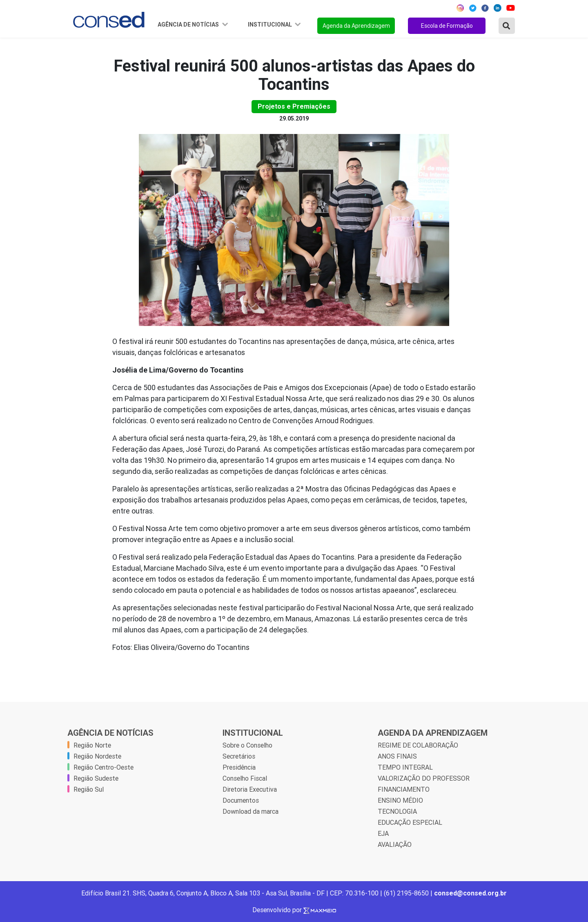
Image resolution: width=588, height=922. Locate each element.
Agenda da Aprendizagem (356, 26)
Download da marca (251, 811)
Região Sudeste (96, 778)
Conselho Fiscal (245, 778)
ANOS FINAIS (397, 756)
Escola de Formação (447, 26)
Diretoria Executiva (250, 789)
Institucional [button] (271, 25)
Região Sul (89, 789)
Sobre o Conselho (247, 745)
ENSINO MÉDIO (400, 800)
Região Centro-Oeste (104, 767)
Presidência (239, 767)
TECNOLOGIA (397, 811)
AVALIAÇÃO (395, 844)
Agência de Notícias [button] (189, 25)
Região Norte (92, 745)
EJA (383, 833)
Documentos (241, 800)
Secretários (239, 756)
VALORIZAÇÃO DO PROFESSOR (424, 778)
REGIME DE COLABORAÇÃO (418, 745)
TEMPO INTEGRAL (405, 767)
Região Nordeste (97, 756)
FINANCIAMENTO (404, 789)
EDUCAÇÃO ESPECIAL (410, 822)
